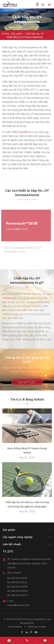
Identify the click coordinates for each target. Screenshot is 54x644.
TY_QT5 (8, 551)
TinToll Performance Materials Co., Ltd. (32, 619)
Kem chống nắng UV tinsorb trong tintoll (27, 449)
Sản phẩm (17, 33)
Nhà (7, 33)
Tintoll (21, 132)
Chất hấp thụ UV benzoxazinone (25, 37)
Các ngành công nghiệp (18, 537)
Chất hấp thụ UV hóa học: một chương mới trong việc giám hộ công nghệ (27, 503)
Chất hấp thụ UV (34, 33)
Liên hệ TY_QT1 (27, 383)
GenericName (15, 626)
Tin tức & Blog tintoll (27, 400)
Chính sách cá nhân (37, 626)
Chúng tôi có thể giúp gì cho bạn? (27, 360)
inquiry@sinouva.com (18, 605)
